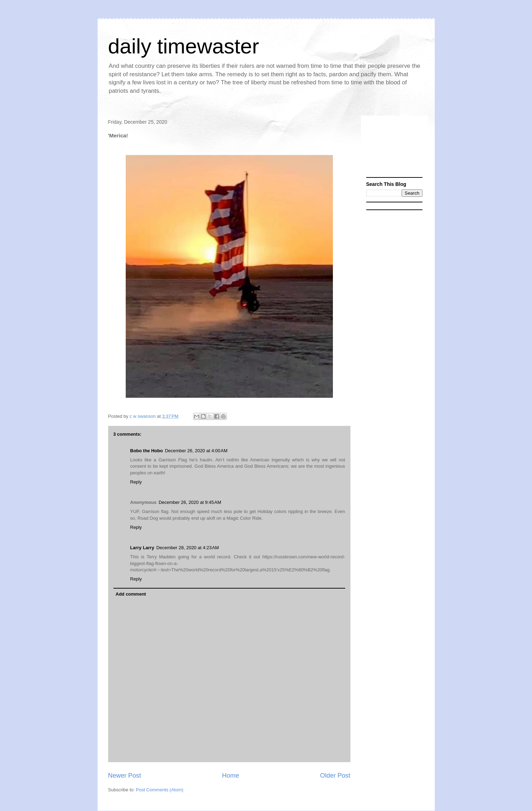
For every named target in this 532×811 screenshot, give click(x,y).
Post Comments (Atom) (160, 790)
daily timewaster (184, 46)
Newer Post (125, 776)
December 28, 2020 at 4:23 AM (188, 548)
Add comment (131, 594)
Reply (136, 482)
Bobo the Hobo (147, 451)
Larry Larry (142, 548)
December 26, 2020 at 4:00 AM (196, 451)
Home (231, 776)
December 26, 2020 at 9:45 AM (190, 502)
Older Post (335, 776)
